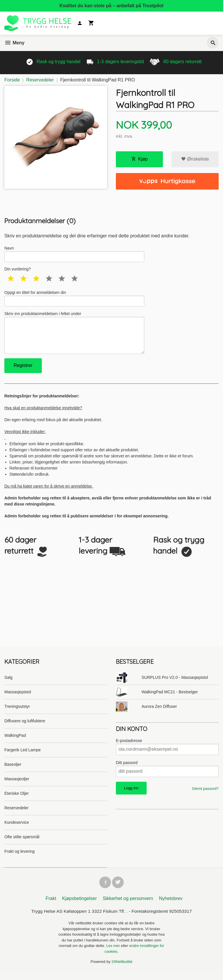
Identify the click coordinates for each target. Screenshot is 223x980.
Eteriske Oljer (17, 799)
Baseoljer (13, 770)
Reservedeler (16, 813)
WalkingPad (15, 741)
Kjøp (140, 159)
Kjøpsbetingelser (79, 905)
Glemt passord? (205, 794)
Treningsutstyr (17, 712)
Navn (74, 254)
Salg (8, 683)
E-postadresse (129, 746)
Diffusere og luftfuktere (25, 726)
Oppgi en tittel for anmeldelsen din (74, 300)
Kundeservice (17, 828)
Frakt (51, 905)
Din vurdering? (18, 270)
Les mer (114, 952)
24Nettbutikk (122, 968)
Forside (12, 80)
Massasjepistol (18, 697)
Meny (14, 43)
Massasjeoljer (17, 784)
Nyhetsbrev (171, 905)
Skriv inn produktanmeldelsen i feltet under (74, 336)
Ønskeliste (195, 159)
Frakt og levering (19, 857)
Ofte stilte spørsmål (22, 842)
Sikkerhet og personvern (128, 905)
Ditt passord (127, 768)
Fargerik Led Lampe (23, 755)
